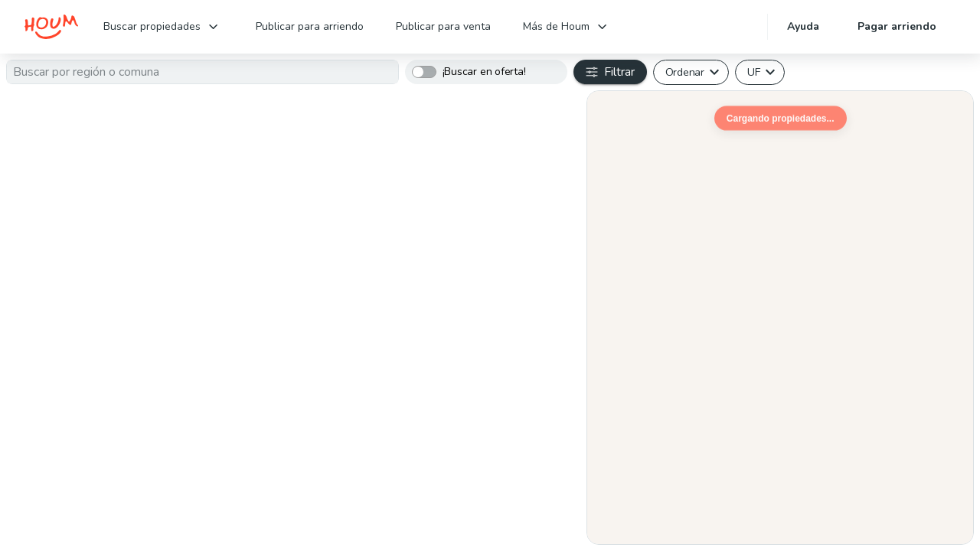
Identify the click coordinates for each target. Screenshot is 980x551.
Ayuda (803, 26)
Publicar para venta (443, 26)
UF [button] (754, 72)
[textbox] (203, 72)
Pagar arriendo (897, 26)
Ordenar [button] (685, 72)
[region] (780, 318)
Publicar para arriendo (310, 26)
